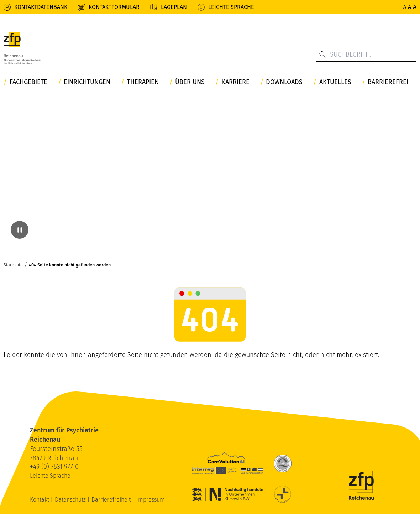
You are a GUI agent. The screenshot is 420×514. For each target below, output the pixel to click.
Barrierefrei (388, 82)
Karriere (235, 82)
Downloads (284, 82)
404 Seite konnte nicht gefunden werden (70, 265)
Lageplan (174, 7)
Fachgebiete (28, 82)
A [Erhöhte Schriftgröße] (409, 7)
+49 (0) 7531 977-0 (54, 467)
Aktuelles (335, 82)
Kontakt (40, 500)
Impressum (151, 500)
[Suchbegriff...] (366, 54)
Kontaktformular (114, 7)
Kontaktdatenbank (41, 7)
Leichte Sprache (231, 7)
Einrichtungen (87, 82)
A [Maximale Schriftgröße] (415, 7)
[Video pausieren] (20, 230)
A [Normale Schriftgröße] (405, 7)
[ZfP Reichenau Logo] (22, 48)
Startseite (13, 265)
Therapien (143, 82)
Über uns (190, 82)
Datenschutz (71, 500)
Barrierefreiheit (112, 500)
